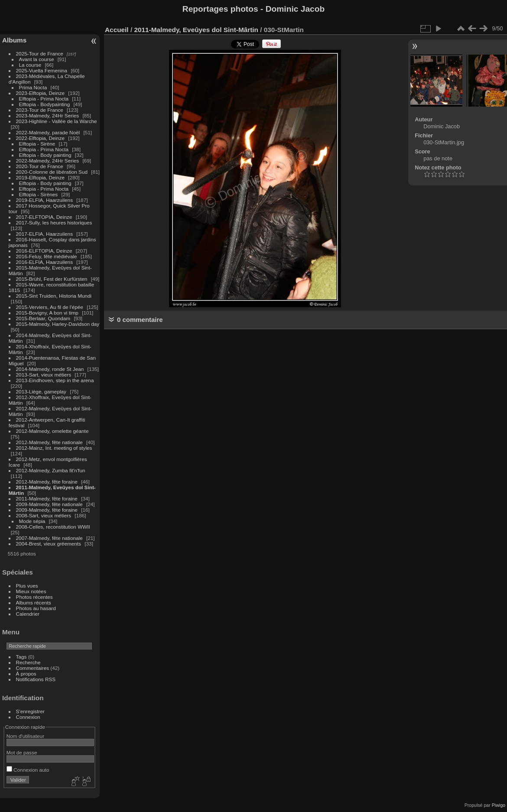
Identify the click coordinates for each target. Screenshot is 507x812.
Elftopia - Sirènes (39, 194)
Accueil (117, 30)
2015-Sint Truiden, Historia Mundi (54, 296)
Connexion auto (28, 770)
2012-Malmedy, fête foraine (47, 482)
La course (30, 65)
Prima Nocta (33, 87)
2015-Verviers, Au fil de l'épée (50, 307)
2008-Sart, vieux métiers (44, 515)
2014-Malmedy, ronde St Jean (50, 369)
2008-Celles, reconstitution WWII (53, 527)
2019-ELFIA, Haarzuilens (44, 200)
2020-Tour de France (40, 166)
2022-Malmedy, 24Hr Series (48, 161)
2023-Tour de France (40, 110)
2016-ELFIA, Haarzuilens (44, 262)
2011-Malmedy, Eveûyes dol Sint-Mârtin (196, 30)
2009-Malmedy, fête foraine (47, 510)
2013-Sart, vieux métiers (44, 375)
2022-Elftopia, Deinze (41, 138)
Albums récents (34, 603)
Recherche (28, 662)
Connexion (28, 717)
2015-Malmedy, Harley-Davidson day (58, 324)
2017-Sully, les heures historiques (54, 222)
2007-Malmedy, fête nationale (49, 538)
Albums (14, 40)
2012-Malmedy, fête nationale (49, 442)
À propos (26, 674)
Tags (21, 657)
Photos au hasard (36, 608)
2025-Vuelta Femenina (42, 70)
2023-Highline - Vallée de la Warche (57, 121)
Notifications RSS (36, 679)
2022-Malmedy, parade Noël (48, 132)
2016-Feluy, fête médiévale (47, 256)
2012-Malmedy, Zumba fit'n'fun (51, 470)
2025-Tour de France (40, 54)
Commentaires (33, 668)
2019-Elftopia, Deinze (41, 177)
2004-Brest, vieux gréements (49, 544)
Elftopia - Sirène (37, 144)
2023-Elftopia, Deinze (41, 93)
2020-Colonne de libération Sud (52, 172)
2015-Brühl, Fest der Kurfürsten (52, 279)
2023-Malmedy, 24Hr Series (48, 115)
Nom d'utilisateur (25, 736)
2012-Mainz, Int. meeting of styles (54, 448)
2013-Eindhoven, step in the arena (55, 380)
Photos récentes (34, 597)
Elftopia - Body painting (45, 155)
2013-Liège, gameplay (41, 391)
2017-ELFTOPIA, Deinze (44, 217)
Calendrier (28, 614)
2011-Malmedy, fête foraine (47, 499)
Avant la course (37, 59)
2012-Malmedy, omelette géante (52, 431)
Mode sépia (32, 521)
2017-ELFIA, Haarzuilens (45, 234)
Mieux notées (31, 591)
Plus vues (27, 586)
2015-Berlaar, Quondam (43, 318)
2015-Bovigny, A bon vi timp (47, 313)
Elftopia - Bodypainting (45, 104)
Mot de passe (22, 752)
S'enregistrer (30, 711)
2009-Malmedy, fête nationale (49, 504)
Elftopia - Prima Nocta (44, 99)
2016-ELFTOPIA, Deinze (44, 251)
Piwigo (499, 805)
